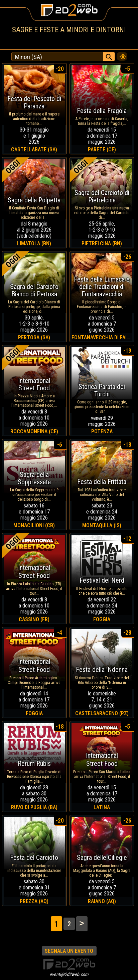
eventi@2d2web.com (69, 974)
